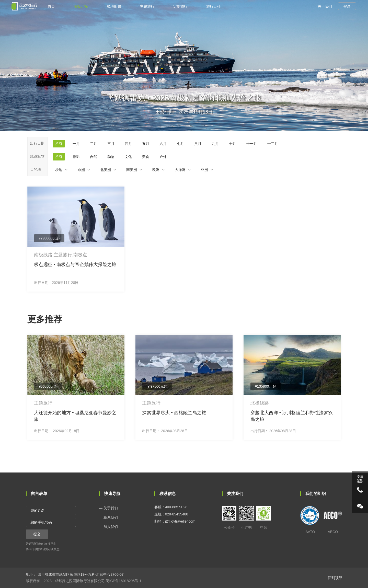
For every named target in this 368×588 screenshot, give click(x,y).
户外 (163, 157)
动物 (111, 157)
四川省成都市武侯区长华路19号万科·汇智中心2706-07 (80, 574)
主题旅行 (147, 6)
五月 (146, 144)
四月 (128, 144)
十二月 (273, 144)
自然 (94, 157)
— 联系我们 (108, 517)
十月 (233, 144)
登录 (347, 6)
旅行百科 (213, 6)
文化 (128, 157)
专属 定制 (360, 478)
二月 (94, 144)
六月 (163, 144)
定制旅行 (180, 6)
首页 (51, 6)
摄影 (76, 157)
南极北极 (81, 6)
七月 (180, 144)
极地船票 (114, 6)
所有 (59, 144)
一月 (76, 144)
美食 (146, 157)
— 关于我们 (108, 508)
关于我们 (325, 6)
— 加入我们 (108, 527)
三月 (111, 144)
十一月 (252, 144)
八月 (198, 144)
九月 (215, 144)
